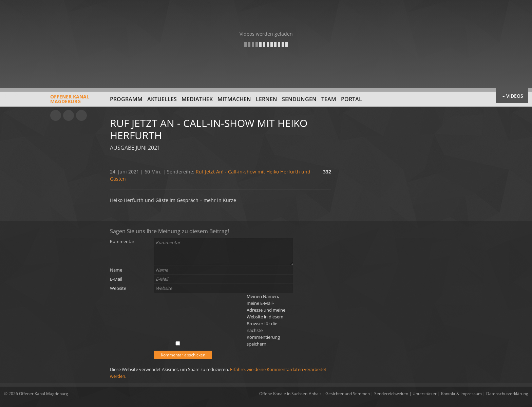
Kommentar (122, 241)
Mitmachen (234, 99)
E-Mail (116, 279)
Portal (351, 99)
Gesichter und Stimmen (348, 394)
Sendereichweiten (391, 394)
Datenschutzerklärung (507, 394)
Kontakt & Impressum (461, 394)
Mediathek (197, 99)
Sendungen (299, 99)
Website (118, 288)
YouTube (56, 115)
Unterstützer (425, 394)
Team (329, 99)
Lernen (267, 99)
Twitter (81, 115)
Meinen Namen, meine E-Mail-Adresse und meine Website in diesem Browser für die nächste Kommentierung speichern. (266, 320)
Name (116, 270)
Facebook (69, 115)
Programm (126, 99)
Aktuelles (162, 99)
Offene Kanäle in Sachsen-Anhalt (290, 394)
